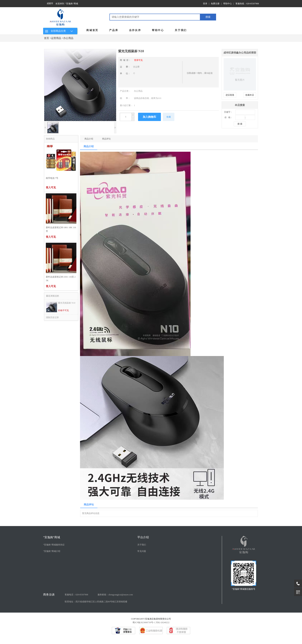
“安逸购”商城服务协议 (54, 545)
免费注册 (215, 4)
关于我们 (181, 30)
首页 (47, 38)
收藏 (169, 117)
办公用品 (68, 38)
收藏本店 (250, 95)
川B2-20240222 (163, 622)
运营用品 (56, 38)
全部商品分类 (59, 31)
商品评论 (106, 139)
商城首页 (92, 30)
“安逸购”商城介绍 (52, 551)
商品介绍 (89, 139)
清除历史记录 (52, 317)
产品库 (114, 30)
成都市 (50, 3)
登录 (205, 4)
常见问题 (142, 551)
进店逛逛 (230, 95)
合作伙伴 (135, 30)
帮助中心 (228, 4)
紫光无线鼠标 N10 (67, 303)
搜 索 (240, 124)
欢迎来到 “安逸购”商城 (67, 4)
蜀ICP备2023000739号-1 (144, 622)
